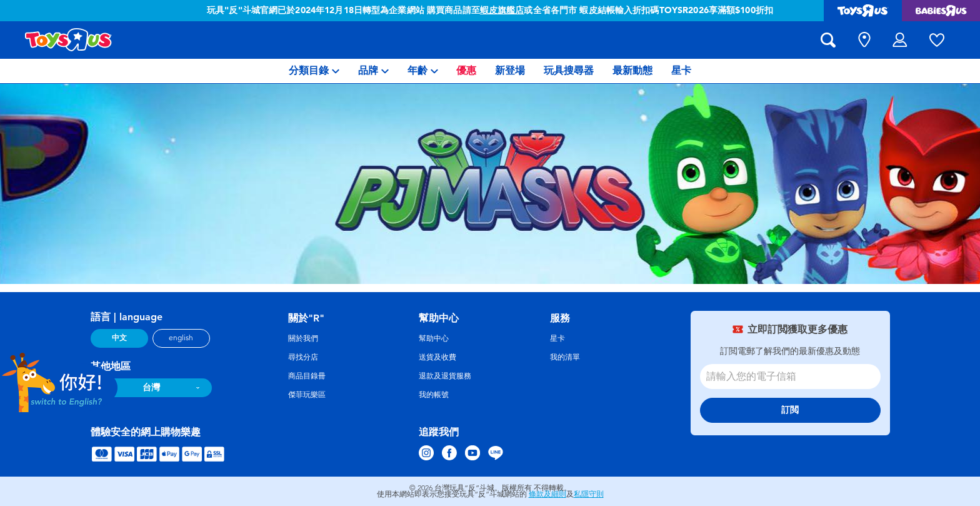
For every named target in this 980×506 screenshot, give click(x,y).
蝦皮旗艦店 (502, 10)
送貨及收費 (437, 357)
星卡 (557, 338)
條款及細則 (547, 494)
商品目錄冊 (307, 376)
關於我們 (303, 338)
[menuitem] (314, 71)
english (181, 338)
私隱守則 (589, 494)
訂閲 (790, 410)
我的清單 (565, 357)
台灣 (151, 387)
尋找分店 (303, 357)
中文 (119, 338)
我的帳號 (434, 395)
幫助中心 (434, 338)
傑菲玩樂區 (307, 395)
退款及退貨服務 (445, 376)
